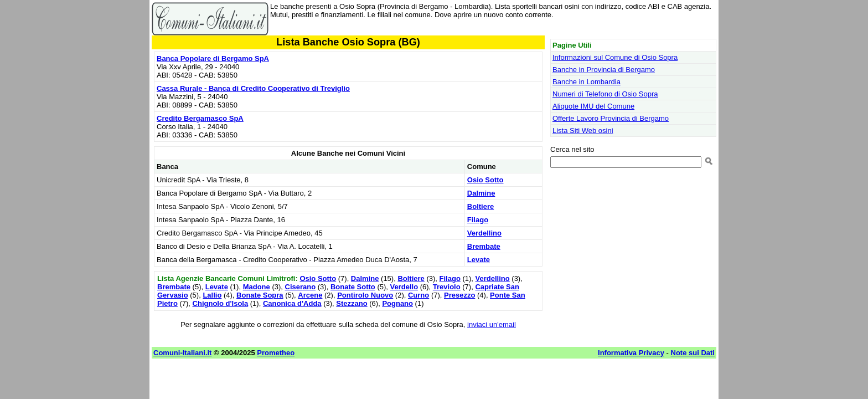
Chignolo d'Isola (221, 303)
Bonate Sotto (353, 287)
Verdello (404, 287)
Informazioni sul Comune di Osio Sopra (615, 57)
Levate (479, 260)
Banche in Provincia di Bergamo (604, 70)
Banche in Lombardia (587, 82)
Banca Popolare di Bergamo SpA (213, 58)
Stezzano (352, 303)
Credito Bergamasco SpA (200, 118)
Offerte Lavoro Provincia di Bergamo (611, 118)
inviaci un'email (492, 324)
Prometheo (276, 353)
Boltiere (480, 206)
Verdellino (484, 233)
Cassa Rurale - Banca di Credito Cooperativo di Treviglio (253, 88)
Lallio (212, 295)
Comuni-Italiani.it (182, 353)
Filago (478, 220)
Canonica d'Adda (292, 303)
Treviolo (447, 287)
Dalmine (481, 193)
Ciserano (301, 287)
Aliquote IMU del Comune (593, 106)
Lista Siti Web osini (583, 131)
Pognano (397, 303)
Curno (418, 295)
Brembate (484, 246)
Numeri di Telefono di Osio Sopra (605, 94)
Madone (257, 287)
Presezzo (459, 295)
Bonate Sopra (260, 295)
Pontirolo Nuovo (365, 295)
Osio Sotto (485, 180)
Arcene (310, 295)
